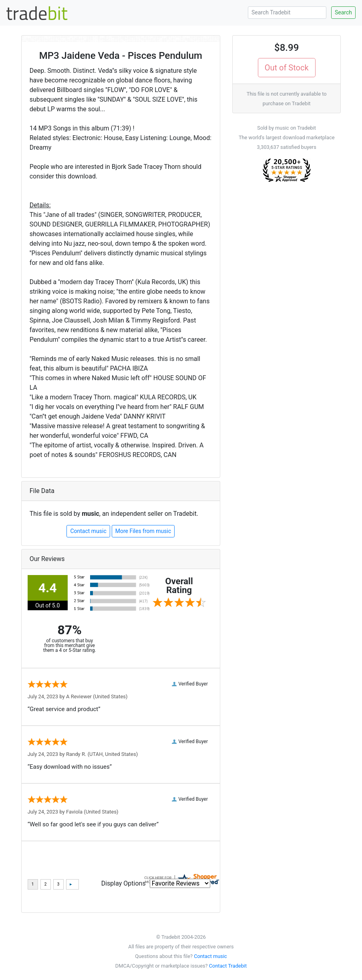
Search (343, 12)
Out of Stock (287, 68)
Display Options (124, 883)
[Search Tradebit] (287, 13)
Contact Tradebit (228, 966)
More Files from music (143, 531)
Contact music (88, 531)
